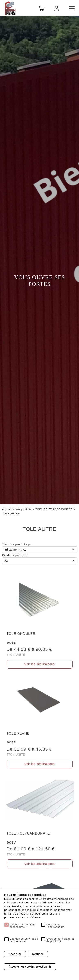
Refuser (38, 954)
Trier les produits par (18, 544)
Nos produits (23, 509)
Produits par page (15, 555)
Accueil (7, 509)
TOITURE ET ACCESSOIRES (54, 509)
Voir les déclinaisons (40, 664)
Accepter (15, 954)
